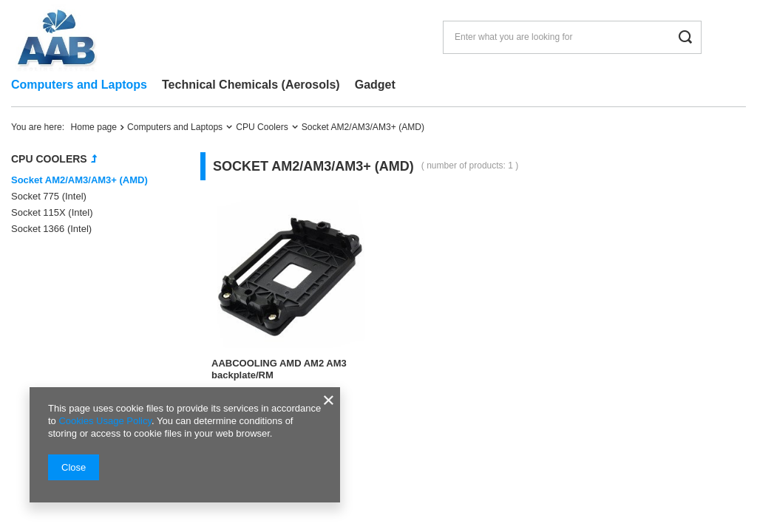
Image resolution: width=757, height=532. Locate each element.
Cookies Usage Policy (105, 421)
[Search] (685, 37)
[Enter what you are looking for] (572, 37)
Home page (94, 127)
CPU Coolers (262, 127)
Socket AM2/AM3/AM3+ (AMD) (79, 180)
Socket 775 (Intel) (49, 196)
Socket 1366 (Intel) (51, 229)
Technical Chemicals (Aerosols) (251, 85)
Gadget (375, 85)
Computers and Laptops (79, 85)
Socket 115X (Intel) (52, 212)
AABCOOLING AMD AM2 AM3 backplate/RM (279, 369)
